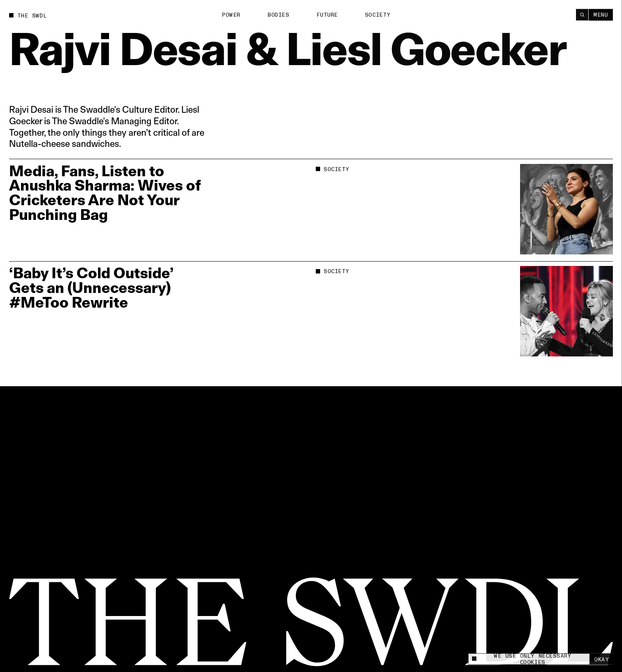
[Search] (582, 14)
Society (378, 14)
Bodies (278, 15)
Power (231, 15)
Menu (601, 14)
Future (327, 14)
